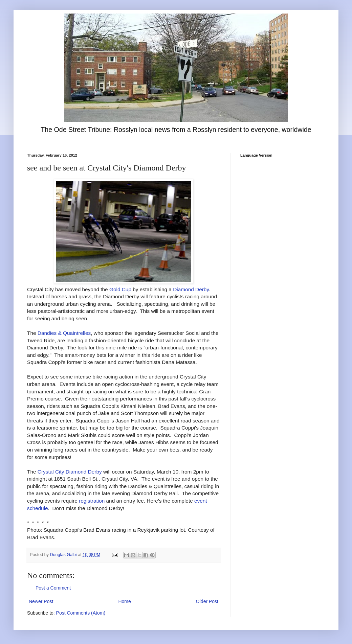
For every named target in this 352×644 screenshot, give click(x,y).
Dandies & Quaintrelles (64, 333)
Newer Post (41, 601)
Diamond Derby (191, 289)
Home (124, 601)
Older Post (207, 601)
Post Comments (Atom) (81, 613)
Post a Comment (53, 588)
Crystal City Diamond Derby (70, 472)
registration (92, 501)
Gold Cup (120, 289)
